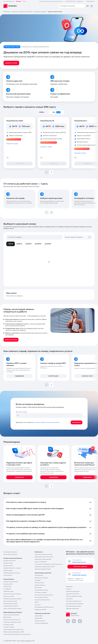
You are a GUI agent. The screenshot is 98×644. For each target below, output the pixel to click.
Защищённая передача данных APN (45, 567)
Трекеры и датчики (40, 621)
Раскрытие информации (73, 591)
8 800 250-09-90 (79, 575)
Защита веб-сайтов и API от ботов (44, 557)
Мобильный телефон (22, 412)
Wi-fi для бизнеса (8, 566)
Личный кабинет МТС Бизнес (75, 580)
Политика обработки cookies (74, 596)
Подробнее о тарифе (12, 144)
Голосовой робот (39, 583)
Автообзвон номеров (41, 593)
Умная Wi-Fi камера (9, 627)
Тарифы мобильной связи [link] (55, 12)
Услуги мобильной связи (10, 554)
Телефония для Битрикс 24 (11, 606)
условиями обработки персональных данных (47, 422)
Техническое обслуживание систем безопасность (17, 634)
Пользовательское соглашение (75, 604)
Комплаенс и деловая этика (74, 601)
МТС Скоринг (38, 588)
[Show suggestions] (90, 237)
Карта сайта (69, 599)
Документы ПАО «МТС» (73, 594)
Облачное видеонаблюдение (11, 615)
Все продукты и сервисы (10, 552)
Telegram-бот (79, 579)
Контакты (69, 589)
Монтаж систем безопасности (12, 620)
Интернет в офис (8, 563)
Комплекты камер (8, 625)
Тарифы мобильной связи (11, 582)
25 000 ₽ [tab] (48, 244)
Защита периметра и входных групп (13, 630)
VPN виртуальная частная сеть (12, 573)
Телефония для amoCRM (10, 604)
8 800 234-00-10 (74, 1)
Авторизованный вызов (41, 590)
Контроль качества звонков (42, 600)
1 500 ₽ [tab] (11, 244)
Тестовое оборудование (41, 623)
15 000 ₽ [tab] (28, 244)
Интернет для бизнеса (10, 561)
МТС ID (37, 602)
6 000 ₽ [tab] (19, 244)
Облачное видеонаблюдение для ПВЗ (14, 632)
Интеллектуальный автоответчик (12, 599)
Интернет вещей (8, 571)
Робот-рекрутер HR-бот (41, 597)
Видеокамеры (7, 617)
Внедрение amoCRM (40, 610)
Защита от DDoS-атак (41, 562)
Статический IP (8, 575)
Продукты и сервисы (40, 12)
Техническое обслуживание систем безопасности (49, 564)
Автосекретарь (39, 575)
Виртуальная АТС (8, 584)
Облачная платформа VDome (43, 569)
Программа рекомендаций (73, 606)
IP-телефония (7, 589)
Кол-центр (38, 605)
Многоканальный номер (10, 601)
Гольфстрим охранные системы (12, 622)
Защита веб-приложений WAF (43, 559)
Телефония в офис (9, 591)
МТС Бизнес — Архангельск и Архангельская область (18, 12)
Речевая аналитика (40, 585)
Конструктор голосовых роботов (44, 595)
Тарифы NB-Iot (39, 616)
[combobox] (76, 237)
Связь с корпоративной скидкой (12, 609)
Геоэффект (38, 580)
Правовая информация (72, 609)
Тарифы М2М (38, 618)
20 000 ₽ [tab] (38, 244)
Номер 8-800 (7, 587)
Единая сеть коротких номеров (12, 594)
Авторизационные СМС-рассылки (44, 607)
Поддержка (71, 579)
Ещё (25, 1)
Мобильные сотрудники (41, 578)
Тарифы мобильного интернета (12, 568)
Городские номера (9, 596)
